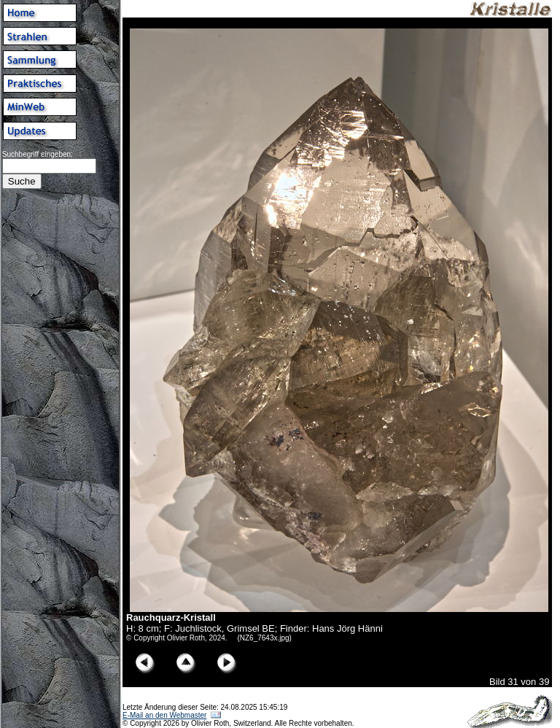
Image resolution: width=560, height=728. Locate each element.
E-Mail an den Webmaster (164, 715)
